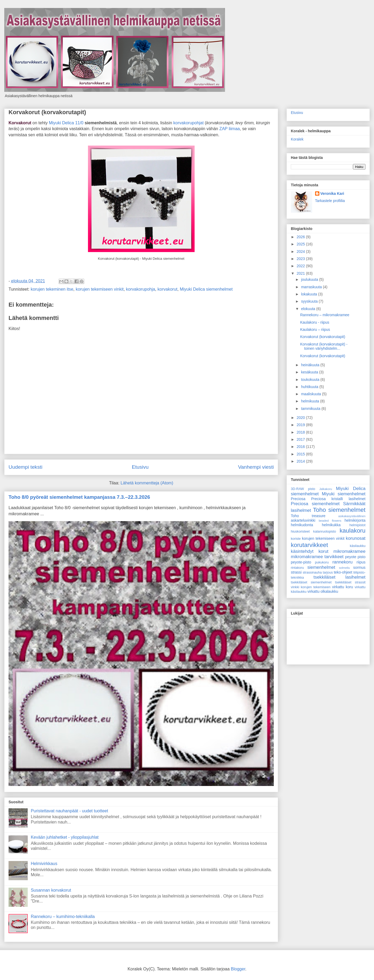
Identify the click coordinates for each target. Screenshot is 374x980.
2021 (301, 273)
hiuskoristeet (300, 532)
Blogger (238, 969)
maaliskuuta (311, 394)
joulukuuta (310, 279)
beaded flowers (330, 521)
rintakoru (297, 568)
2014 (301, 461)
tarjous (328, 573)
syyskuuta (310, 301)
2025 (301, 244)
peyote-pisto (301, 562)
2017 (301, 439)
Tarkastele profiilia (330, 201)
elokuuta (309, 309)
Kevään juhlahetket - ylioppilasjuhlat (65, 837)
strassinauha (312, 573)
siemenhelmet (321, 567)
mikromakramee (349, 551)
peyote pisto (355, 557)
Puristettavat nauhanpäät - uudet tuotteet (69, 811)
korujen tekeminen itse (52, 289)
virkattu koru (343, 587)
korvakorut (168, 289)
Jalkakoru (325, 489)
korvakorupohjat (188, 123)
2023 (301, 259)
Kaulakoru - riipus (315, 322)
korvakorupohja (141, 289)
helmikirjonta (355, 520)
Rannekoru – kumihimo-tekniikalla (63, 917)
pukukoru (322, 562)
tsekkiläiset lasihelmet (339, 577)
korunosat (356, 538)
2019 (301, 425)
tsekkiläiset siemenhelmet (311, 582)
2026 (301, 237)
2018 (301, 432)
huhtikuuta (310, 387)
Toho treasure (308, 516)
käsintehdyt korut (310, 551)
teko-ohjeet (343, 572)
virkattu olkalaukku (323, 591)
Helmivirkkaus (44, 864)
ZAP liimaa (230, 129)
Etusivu (140, 467)
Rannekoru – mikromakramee (325, 315)
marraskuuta (312, 287)
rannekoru (343, 562)
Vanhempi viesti (256, 467)
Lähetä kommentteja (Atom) (147, 483)
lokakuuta (309, 294)
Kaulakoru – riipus (315, 330)
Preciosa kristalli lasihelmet (338, 499)
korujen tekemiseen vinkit (100, 289)
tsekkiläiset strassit (350, 582)
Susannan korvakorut (51, 890)
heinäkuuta (311, 365)
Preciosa (298, 499)
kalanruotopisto (325, 532)
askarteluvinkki (303, 520)
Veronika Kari (332, 193)
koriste (296, 539)
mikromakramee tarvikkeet (317, 557)
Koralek (297, 139)
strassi (296, 572)
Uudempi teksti (25, 467)
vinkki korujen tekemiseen (311, 587)
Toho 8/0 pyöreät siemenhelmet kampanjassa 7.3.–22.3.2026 (79, 497)
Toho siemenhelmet (339, 510)
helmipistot (357, 525)
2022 (301, 266)
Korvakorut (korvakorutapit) (47, 112)
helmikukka (331, 525)
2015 (301, 454)
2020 (301, 418)
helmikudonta (302, 525)
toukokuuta (311, 380)
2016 (301, 447)
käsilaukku (358, 546)
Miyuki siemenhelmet (344, 494)
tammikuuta (311, 409)
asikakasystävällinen (352, 516)
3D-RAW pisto (303, 489)
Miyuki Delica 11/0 (66, 123)
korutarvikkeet (309, 545)
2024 (301, 252)
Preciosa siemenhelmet (315, 504)
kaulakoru (353, 531)
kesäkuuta (310, 372)
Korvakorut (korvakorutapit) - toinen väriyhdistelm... (324, 346)
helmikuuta (311, 401)
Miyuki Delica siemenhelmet (206, 289)
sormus (359, 567)
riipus (361, 562)
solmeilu (345, 568)
